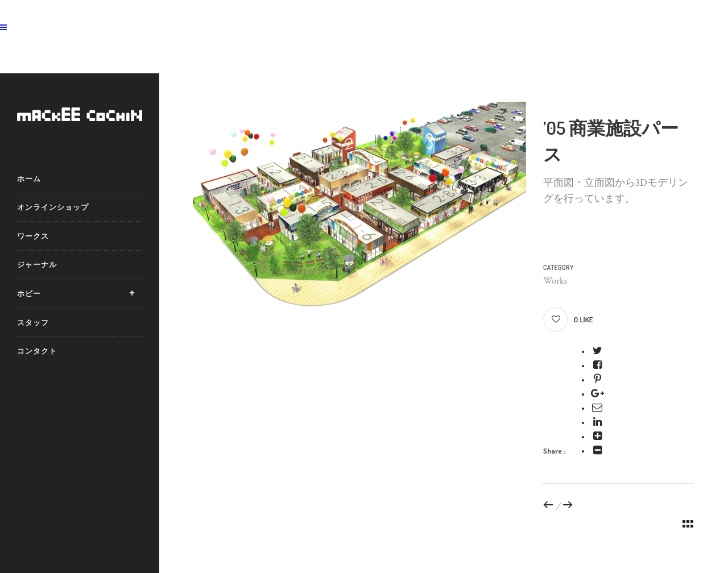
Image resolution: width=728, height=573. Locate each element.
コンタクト (37, 351)
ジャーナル (37, 264)
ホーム (29, 178)
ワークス (33, 236)
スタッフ (33, 322)
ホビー (29, 293)
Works (555, 281)
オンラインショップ (53, 207)
